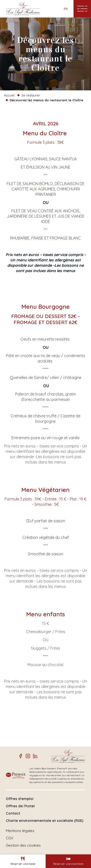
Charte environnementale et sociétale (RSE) (45, 821)
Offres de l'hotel (20, 806)
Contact (13, 813)
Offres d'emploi (20, 799)
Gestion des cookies (23, 845)
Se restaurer (31, 95)
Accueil (9, 95)
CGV (10, 838)
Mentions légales (20, 831)
